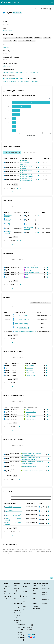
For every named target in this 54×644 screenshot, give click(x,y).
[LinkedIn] (29, 637)
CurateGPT (36, 606)
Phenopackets (37, 609)
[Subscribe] (28, 634)
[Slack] (30, 634)
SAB (5, 591)
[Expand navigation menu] (52, 2)
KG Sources (17, 615)
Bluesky (21, 640)
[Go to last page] (20, 188)
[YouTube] (31, 637)
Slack (20, 630)
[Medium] (33, 634)
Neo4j (16, 594)
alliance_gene (8, 66)
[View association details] (38, 162)
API (15, 591)
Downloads (17, 588)
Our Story (7, 586)
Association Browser (17, 621)
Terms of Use (17, 608)
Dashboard (17, 618)
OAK (34, 599)
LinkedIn (21, 635)
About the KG (17, 613)
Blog (20, 632)
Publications (8, 596)
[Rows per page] (16, 185)
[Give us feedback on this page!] (52, 578)
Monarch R (17, 596)
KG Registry (46, 599)
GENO (25, 604)
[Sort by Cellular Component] (38, 407)
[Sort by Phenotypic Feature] (33, 158)
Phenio (25, 596)
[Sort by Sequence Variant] (16, 503)
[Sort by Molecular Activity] (37, 363)
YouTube (21, 638)
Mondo (25, 586)
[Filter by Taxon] (40, 303)
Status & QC (17, 599)
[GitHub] (35, 634)
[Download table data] (12, 192)
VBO (24, 601)
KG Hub (44, 597)
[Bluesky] (34, 637)
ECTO (25, 609)
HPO (24, 594)
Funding (6, 599)
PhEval (35, 591)
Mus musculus (7, 31)
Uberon (25, 589)
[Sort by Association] (18, 158)
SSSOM (35, 596)
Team (6, 589)
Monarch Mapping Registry (45, 593)
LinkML (34, 594)
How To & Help (18, 601)
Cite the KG (17, 610)
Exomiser (35, 588)
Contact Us (7, 594)
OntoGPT (35, 604)
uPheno (25, 591)
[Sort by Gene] (8, 158)
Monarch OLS (46, 588)
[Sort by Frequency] (50, 158)
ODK (34, 601)
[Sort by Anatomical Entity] (36, 265)
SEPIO (25, 607)
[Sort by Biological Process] (33, 451)
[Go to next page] (17, 188)
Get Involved (22, 627)
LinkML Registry (45, 603)
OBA (24, 599)
